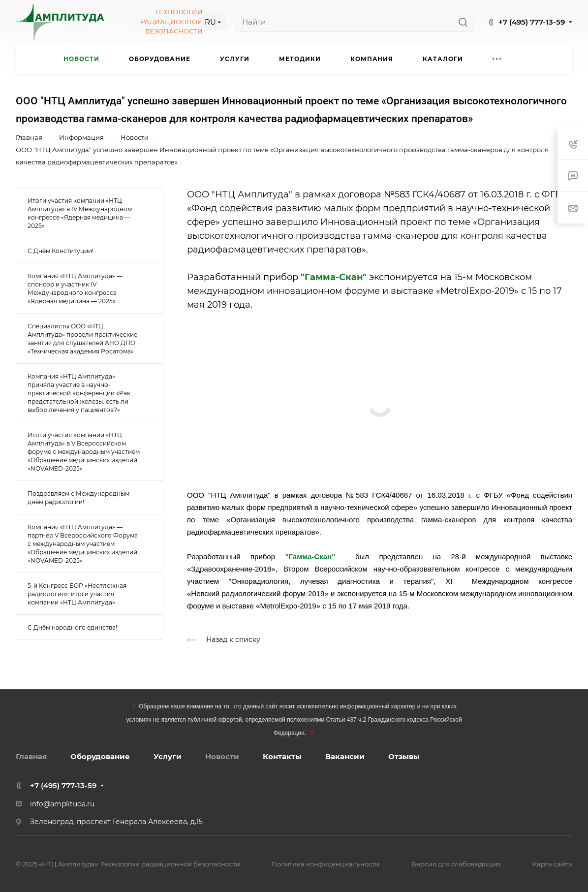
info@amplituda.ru (62, 804)
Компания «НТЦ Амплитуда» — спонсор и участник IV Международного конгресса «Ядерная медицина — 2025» (75, 288)
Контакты (282, 756)
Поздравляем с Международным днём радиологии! (78, 498)
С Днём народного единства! (72, 627)
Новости (222, 756)
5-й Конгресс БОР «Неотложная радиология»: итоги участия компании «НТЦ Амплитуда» (77, 594)
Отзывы (404, 756)
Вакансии (345, 756)
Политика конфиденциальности (325, 864)
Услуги (168, 756)
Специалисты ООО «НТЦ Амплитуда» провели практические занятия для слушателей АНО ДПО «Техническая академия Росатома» (82, 339)
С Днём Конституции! (61, 251)
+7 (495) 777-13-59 (532, 22)
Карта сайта (552, 864)
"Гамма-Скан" (334, 277)
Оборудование (100, 756)
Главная (31, 756)
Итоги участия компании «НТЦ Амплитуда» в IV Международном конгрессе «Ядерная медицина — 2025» (80, 213)
